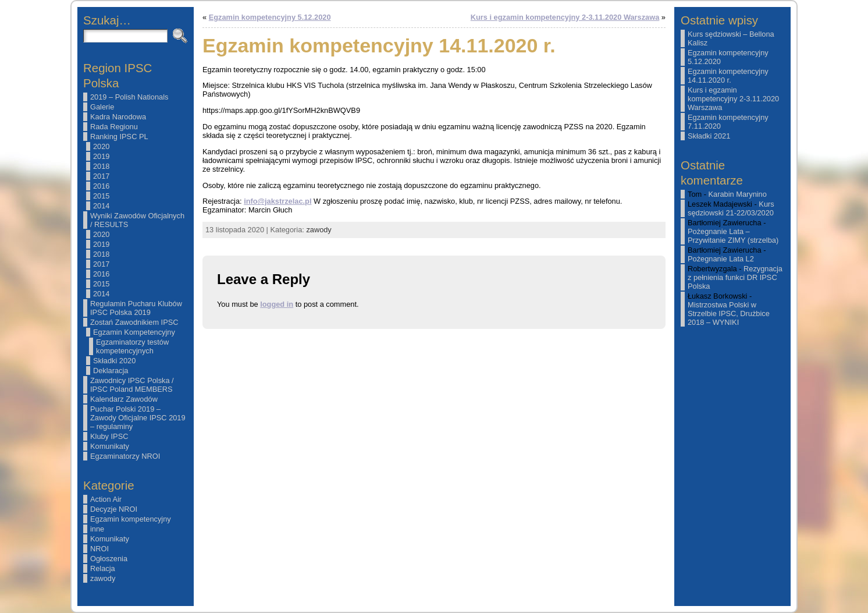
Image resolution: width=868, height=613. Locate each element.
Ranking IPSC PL (119, 137)
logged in (277, 304)
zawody (103, 578)
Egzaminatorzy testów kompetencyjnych (132, 346)
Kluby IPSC (109, 436)
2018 (101, 166)
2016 (101, 186)
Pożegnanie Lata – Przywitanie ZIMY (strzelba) (733, 236)
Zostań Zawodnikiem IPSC (134, 322)
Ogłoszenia (109, 559)
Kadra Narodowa (118, 117)
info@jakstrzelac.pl (278, 201)
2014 (101, 206)
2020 (101, 146)
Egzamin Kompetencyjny (134, 332)
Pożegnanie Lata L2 (721, 259)
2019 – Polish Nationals (129, 97)
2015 (101, 196)
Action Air (106, 499)
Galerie (102, 107)
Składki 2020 (114, 361)
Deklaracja (111, 371)
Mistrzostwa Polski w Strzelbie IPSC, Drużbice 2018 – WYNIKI (729, 313)
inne (97, 529)
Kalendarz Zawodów (124, 399)
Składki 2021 (709, 136)
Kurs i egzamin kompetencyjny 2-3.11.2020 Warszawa (565, 17)
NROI (99, 549)
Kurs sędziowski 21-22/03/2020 (731, 208)
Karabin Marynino (738, 194)
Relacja (103, 568)
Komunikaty (110, 446)
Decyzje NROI (114, 509)
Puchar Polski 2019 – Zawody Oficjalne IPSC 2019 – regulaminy (138, 418)
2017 (101, 176)
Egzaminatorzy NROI (125, 456)
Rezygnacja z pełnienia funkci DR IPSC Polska (735, 277)
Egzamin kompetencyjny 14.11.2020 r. (728, 76)
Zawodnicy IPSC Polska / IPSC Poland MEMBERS (132, 385)
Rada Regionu (114, 127)
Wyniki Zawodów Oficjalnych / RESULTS (137, 220)
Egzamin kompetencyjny (131, 519)
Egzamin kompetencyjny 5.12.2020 (270, 17)
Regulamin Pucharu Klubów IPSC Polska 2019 (136, 308)
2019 (101, 156)
